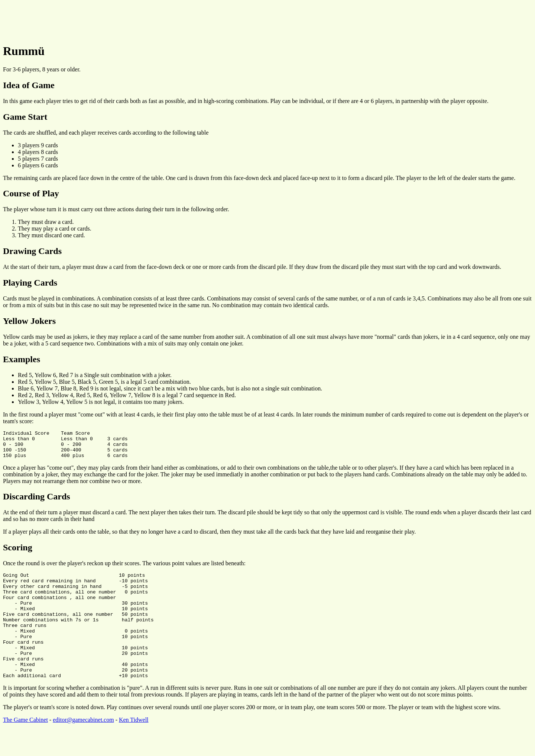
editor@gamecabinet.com (83, 747)
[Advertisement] (138, 20)
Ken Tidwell (134, 747)
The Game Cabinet (25, 747)
